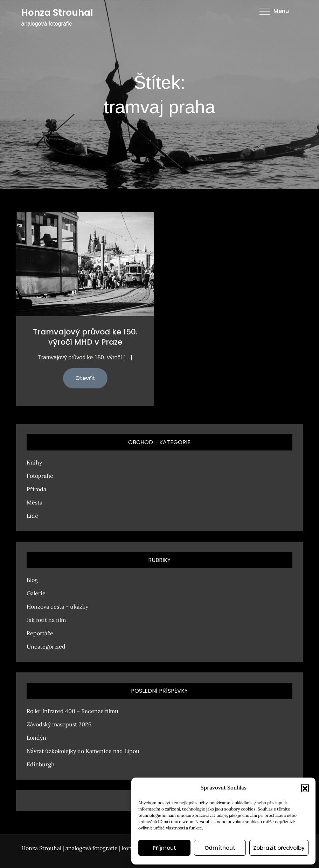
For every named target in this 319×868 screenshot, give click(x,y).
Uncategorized (46, 646)
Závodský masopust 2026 (59, 724)
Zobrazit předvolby (279, 848)
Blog (32, 580)
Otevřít (85, 378)
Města (34, 502)
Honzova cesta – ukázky (57, 606)
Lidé (32, 516)
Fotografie (40, 476)
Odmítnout (220, 848)
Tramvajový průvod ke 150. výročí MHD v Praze (85, 337)
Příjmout (164, 848)
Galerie (36, 593)
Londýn (36, 738)
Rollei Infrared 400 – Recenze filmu (72, 711)
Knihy (34, 462)
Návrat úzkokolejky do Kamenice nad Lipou (83, 751)
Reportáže (40, 633)
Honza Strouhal (57, 13)
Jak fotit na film (46, 620)
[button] (305, 788)
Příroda (36, 489)
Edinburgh (41, 764)
